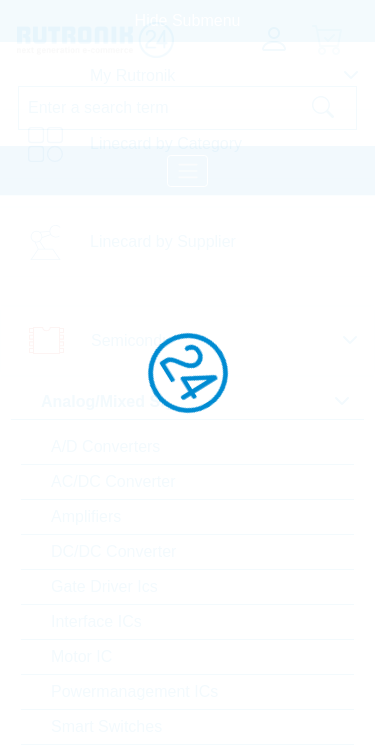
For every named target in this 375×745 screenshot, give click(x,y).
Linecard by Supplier (163, 241)
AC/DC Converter (113, 481)
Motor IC (81, 656)
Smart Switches (106, 726)
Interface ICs (96, 621)
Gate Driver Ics (104, 586)
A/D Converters (105, 446)
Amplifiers (86, 516)
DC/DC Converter (113, 551)
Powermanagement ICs (134, 691)
